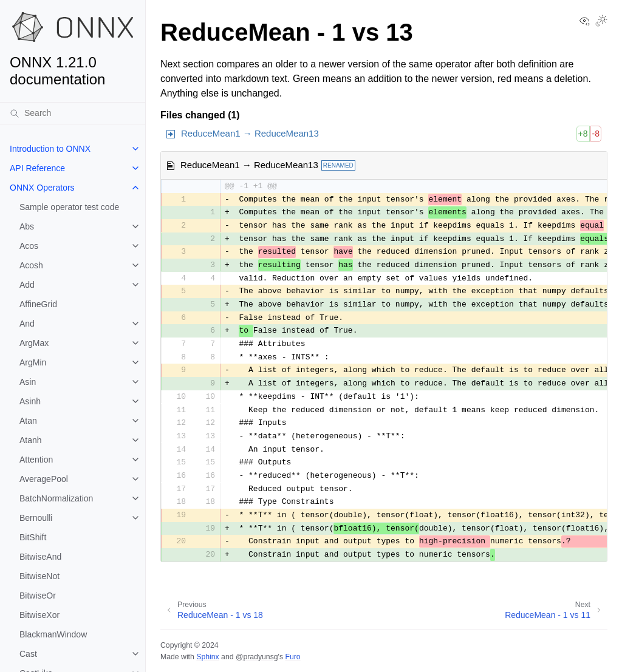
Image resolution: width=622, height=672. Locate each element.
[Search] (73, 113)
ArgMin (33, 362)
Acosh (31, 265)
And (27, 324)
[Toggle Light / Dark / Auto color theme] (601, 22)
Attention (36, 460)
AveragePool (44, 479)
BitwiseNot (39, 576)
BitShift (33, 537)
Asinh (30, 401)
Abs (27, 226)
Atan (28, 421)
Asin (28, 382)
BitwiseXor (39, 615)
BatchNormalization (56, 498)
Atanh (31, 440)
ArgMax (34, 343)
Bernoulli (36, 518)
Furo (292, 657)
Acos (29, 246)
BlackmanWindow (53, 634)
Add (27, 285)
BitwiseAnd (40, 557)
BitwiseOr (38, 596)
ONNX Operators (42, 188)
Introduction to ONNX (50, 149)
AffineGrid (38, 304)
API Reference (37, 168)
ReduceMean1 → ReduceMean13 (250, 133)
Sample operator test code (69, 207)
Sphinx (207, 657)
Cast (28, 654)
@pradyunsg (257, 657)
